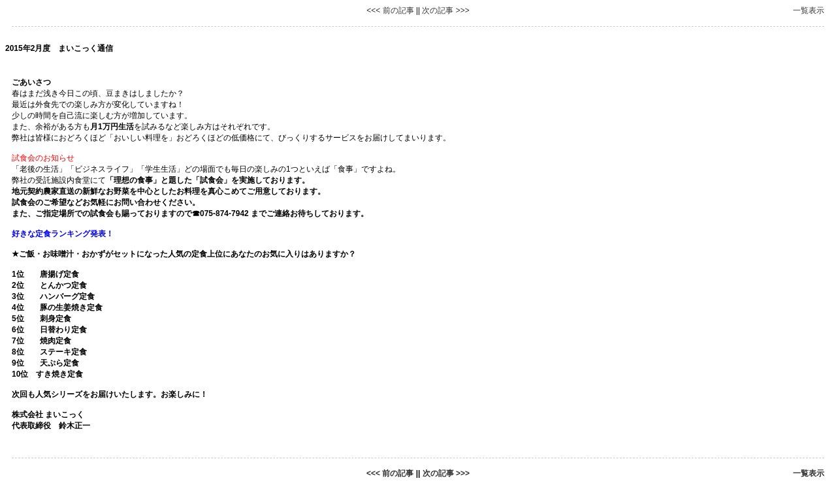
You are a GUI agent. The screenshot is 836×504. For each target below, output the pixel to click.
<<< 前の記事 (390, 10)
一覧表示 (809, 10)
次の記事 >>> (445, 10)
